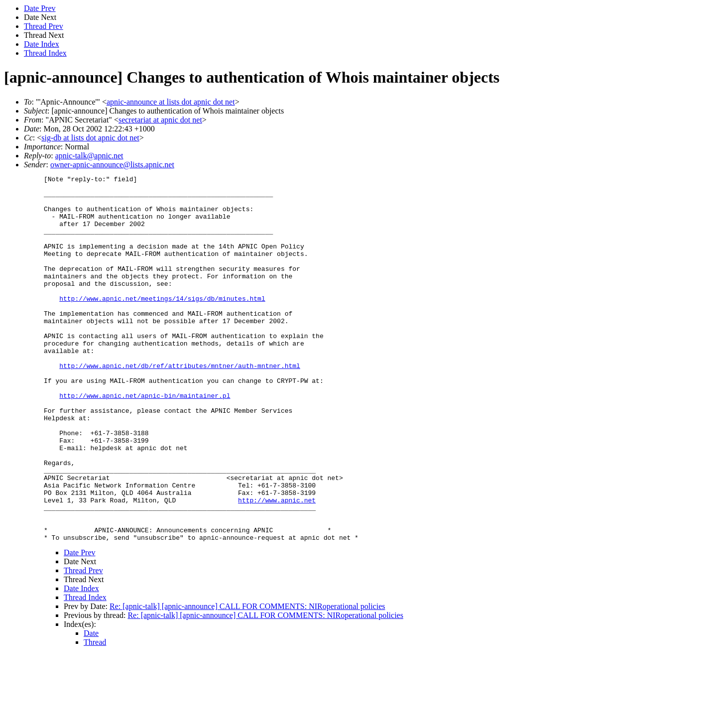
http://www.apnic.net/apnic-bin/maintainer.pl (145, 440)
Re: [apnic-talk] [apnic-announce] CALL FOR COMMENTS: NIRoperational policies (247, 679)
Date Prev (40, 8)
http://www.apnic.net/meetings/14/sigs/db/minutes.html (162, 324)
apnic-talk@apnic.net (89, 156)
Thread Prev (44, 26)
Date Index (42, 44)
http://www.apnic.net (277, 566)
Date (91, 706)
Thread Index (45, 53)
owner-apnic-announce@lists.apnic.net (112, 165)
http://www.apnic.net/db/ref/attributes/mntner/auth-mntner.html (180, 404)
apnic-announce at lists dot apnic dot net (171, 102)
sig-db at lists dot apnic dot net (90, 138)
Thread (95, 715)
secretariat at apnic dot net (160, 120)
